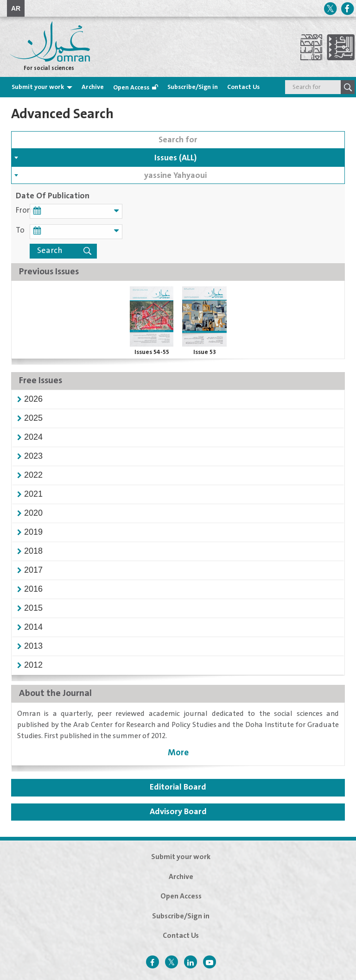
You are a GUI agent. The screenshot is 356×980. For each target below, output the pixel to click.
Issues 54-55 (152, 352)
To (20, 231)
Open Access (131, 88)
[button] (33, 399)
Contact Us (243, 87)
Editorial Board (178, 787)
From (23, 211)
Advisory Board (178, 812)
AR (16, 8)
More (178, 753)
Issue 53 (205, 352)
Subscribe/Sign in (193, 87)
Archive (93, 87)
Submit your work (38, 87)
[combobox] (178, 158)
